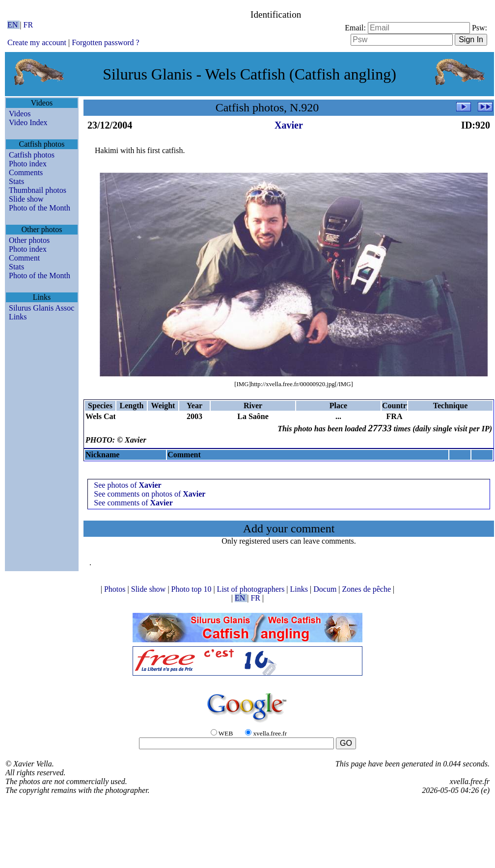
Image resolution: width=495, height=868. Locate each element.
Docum (326, 589)
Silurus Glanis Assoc (41, 308)
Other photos (29, 240)
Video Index (28, 122)
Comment (24, 258)
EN (14, 25)
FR (28, 25)
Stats (16, 181)
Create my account (37, 42)
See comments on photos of (150, 494)
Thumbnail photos (38, 190)
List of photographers (252, 589)
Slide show (26, 199)
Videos (20, 114)
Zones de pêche (368, 589)
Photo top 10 (192, 589)
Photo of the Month (40, 208)
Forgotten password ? (105, 42)
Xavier (289, 125)
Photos (116, 589)
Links (18, 317)
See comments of (133, 503)
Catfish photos (32, 155)
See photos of (127, 485)
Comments (26, 172)
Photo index (28, 164)
